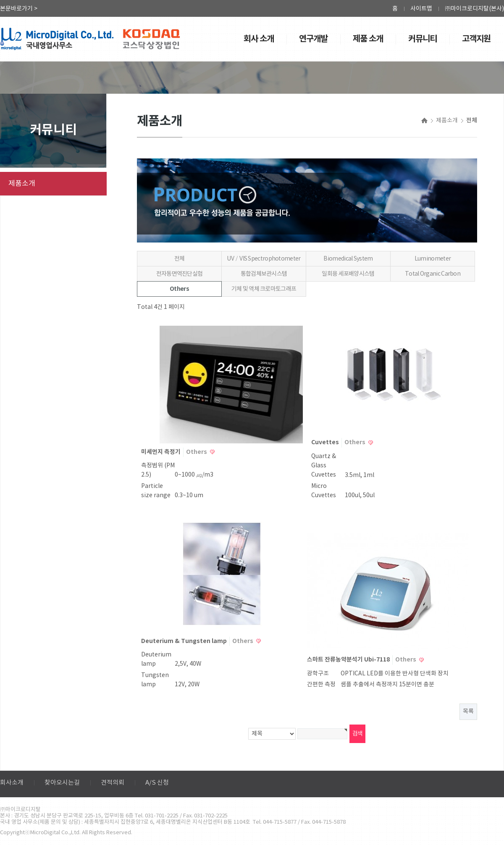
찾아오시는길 (62, 783)
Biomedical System (348, 259)
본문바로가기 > (19, 9)
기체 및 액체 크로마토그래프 (264, 289)
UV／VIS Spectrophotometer (264, 259)
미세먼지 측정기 (161, 452)
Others (179, 289)
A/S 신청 (157, 783)
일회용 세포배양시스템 (348, 274)
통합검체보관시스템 (264, 274)
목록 (468, 712)
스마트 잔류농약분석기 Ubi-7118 (349, 660)
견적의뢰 (113, 783)
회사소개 (12, 783)
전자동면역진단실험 (180, 274)
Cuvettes (326, 442)
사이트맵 (421, 9)
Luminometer (433, 259)
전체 (180, 259)
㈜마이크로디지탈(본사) (474, 9)
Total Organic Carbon (433, 274)
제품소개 (22, 184)
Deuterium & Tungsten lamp (185, 641)
